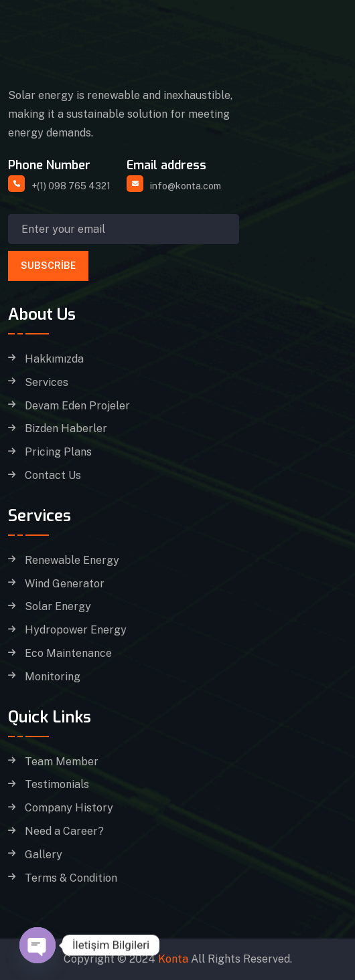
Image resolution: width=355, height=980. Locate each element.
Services (47, 383)
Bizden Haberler (66, 429)
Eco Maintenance (68, 654)
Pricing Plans (58, 452)
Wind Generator (65, 584)
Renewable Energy (72, 561)
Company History (69, 808)
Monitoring (53, 677)
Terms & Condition (71, 878)
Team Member (62, 762)
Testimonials (57, 785)
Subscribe (48, 266)
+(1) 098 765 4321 (71, 186)
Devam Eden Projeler (77, 406)
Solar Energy (58, 607)
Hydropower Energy (76, 630)
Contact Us (53, 476)
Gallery (44, 855)
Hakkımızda (54, 359)
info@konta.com (186, 186)
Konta (173, 959)
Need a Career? (64, 831)
